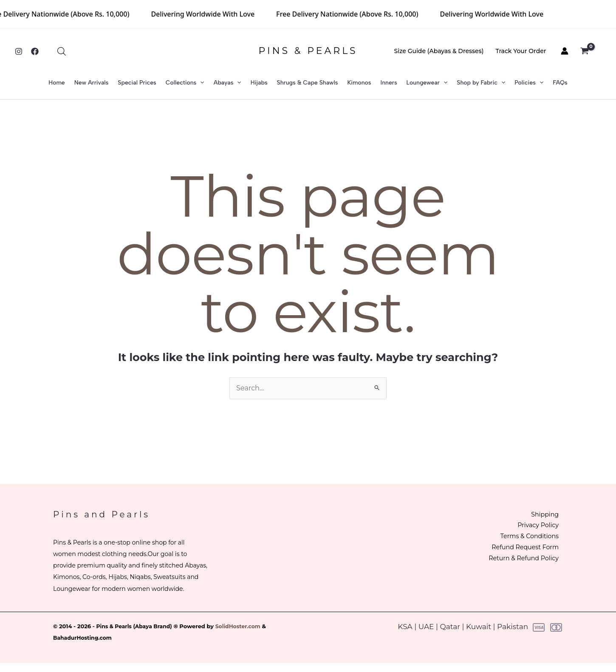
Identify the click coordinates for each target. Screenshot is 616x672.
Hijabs (259, 83)
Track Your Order (521, 51)
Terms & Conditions (522, 538)
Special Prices (137, 83)
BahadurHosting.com (84, 638)
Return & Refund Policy (516, 562)
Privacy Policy (531, 527)
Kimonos (359, 83)
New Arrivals (92, 83)
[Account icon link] (565, 51)
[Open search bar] (62, 51)
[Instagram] (19, 51)
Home (57, 83)
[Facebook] (35, 51)
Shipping (538, 515)
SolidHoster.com (243, 627)
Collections (185, 83)
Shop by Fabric (481, 83)
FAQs (560, 83)
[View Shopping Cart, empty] (589, 51)
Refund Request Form (517, 550)
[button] (200, 83)
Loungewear (427, 83)
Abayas (227, 83)
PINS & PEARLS (308, 51)
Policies (529, 83)
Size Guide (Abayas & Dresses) (439, 51)
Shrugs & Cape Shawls (308, 83)
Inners (389, 83)
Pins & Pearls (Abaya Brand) (136, 627)
